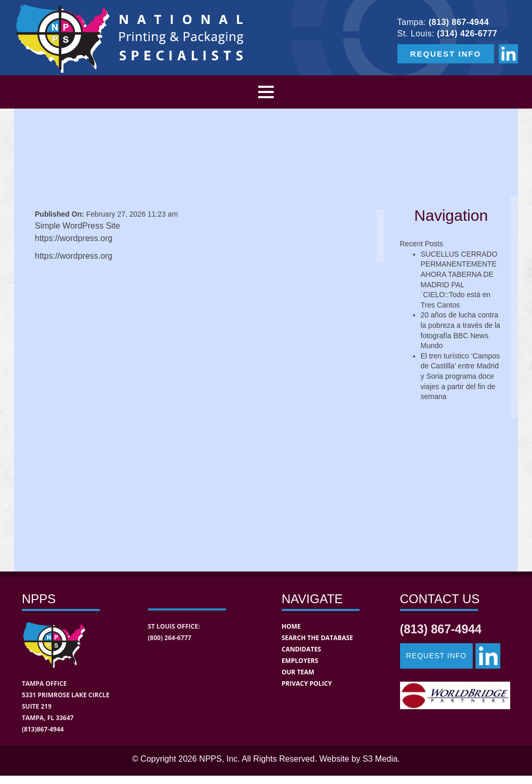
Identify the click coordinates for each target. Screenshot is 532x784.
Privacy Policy (307, 683)
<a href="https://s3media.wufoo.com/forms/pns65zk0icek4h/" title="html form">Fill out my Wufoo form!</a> (202, 408)
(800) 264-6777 (170, 638)
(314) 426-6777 (467, 34)
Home (291, 626)
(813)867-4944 (43, 729)
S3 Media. (381, 759)
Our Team (298, 672)
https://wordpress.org (74, 256)
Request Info (437, 656)
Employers (300, 661)
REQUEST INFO (446, 54)
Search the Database (317, 638)
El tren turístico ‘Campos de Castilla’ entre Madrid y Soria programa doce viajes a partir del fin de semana (461, 376)
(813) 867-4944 (459, 22)
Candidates (301, 649)
